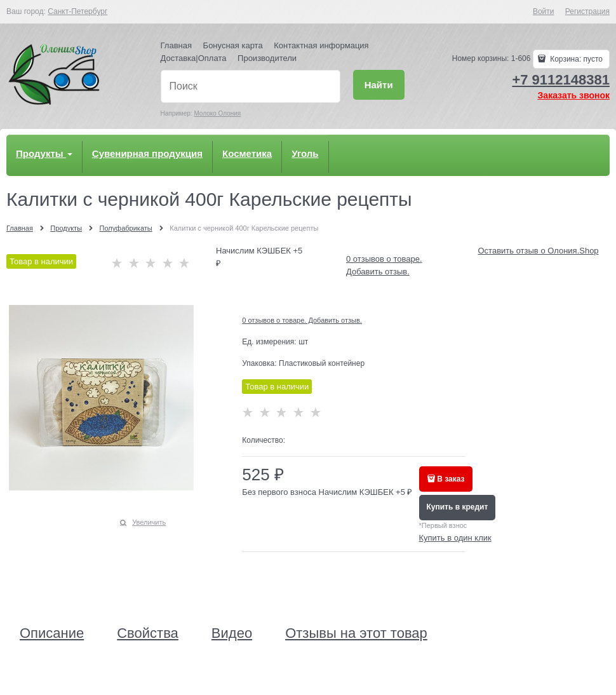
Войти (544, 11)
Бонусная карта (233, 45)
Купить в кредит (458, 507)
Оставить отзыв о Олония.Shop (539, 251)
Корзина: (575, 59)
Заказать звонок (574, 95)
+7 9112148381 (561, 80)
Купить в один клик (455, 538)
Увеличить (149, 522)
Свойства (148, 633)
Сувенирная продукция (147, 153)
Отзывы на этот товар (356, 633)
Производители (267, 58)
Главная (176, 45)
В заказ (451, 479)
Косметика (247, 153)
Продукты (44, 153)
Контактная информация (321, 45)
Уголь (305, 153)
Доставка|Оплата (194, 58)
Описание (52, 633)
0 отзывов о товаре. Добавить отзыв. (302, 320)
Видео (232, 633)
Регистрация (587, 11)
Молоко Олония (217, 113)
